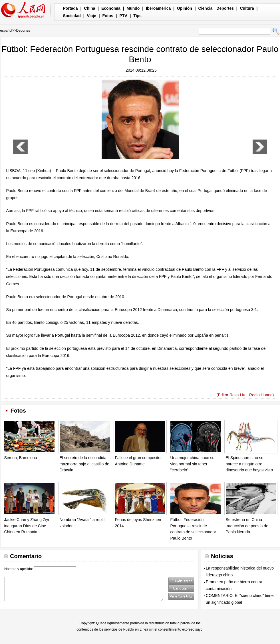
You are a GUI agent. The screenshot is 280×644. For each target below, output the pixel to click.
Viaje (91, 16)
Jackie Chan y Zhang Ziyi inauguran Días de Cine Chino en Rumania (27, 526)
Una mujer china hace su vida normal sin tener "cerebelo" (193, 464)
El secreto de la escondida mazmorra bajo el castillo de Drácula (84, 464)
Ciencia (206, 8)
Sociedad (72, 16)
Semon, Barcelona (21, 458)
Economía (111, 8)
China (89, 8)
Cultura (247, 8)
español (6, 31)
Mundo (133, 8)
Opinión (185, 8)
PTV (123, 16)
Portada (70, 8)
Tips (137, 16)
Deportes (225, 8)
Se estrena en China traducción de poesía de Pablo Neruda (247, 526)
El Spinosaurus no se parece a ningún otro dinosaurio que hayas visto (249, 464)
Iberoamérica (158, 8)
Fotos (108, 16)
